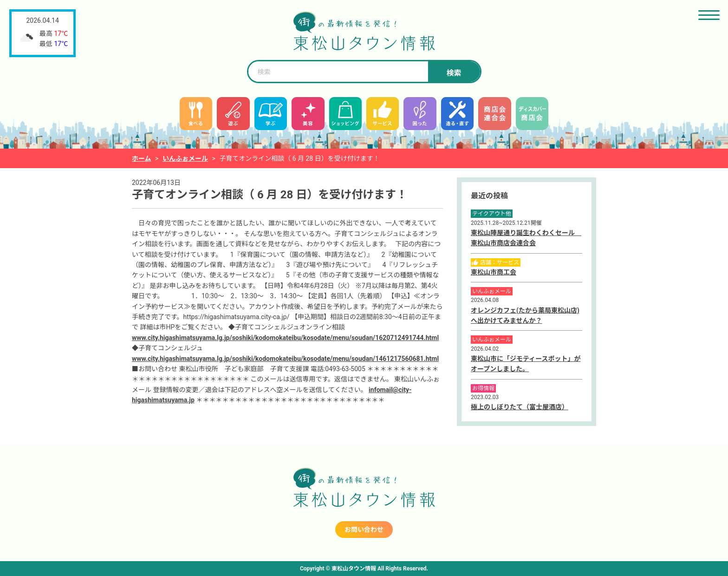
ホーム (142, 158)
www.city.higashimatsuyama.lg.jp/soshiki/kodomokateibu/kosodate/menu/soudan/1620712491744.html (285, 338)
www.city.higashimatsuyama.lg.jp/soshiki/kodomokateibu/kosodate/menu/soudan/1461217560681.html (285, 359)
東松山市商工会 (494, 272)
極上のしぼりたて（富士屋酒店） (520, 407)
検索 (454, 73)
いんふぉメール (185, 158)
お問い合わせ (364, 530)
